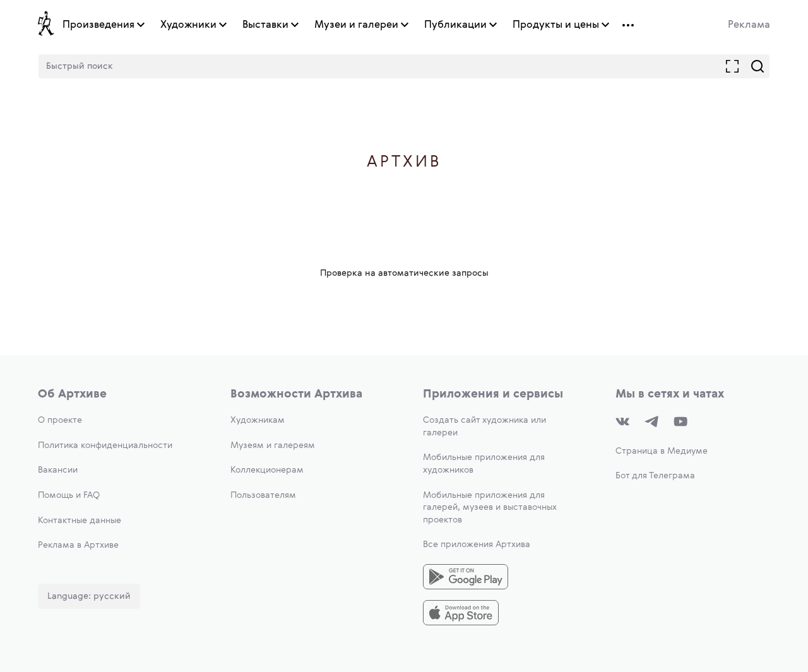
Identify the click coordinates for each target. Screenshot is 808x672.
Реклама (749, 25)
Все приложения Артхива (477, 545)
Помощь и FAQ (69, 495)
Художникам (258, 420)
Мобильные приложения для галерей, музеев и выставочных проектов (490, 508)
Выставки (265, 25)
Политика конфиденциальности (105, 445)
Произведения (98, 25)
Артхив (404, 162)
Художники (188, 25)
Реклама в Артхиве (78, 545)
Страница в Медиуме (662, 451)
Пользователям (263, 495)
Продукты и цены (556, 25)
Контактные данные (80, 521)
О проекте (60, 420)
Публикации (455, 25)
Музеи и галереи (356, 25)
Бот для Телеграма (655, 476)
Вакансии (58, 470)
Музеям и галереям (273, 445)
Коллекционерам (267, 470)
